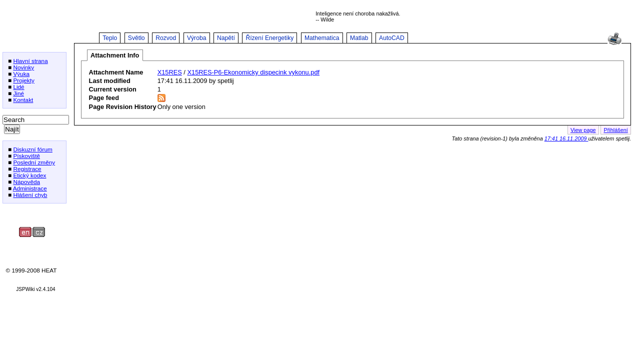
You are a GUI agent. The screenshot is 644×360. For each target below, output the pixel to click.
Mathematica (322, 38)
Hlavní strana (30, 61)
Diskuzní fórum (32, 149)
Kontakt (23, 100)
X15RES (170, 72)
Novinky (23, 67)
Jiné (18, 93)
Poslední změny (34, 162)
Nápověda (26, 182)
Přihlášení (615, 130)
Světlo (136, 38)
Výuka (21, 74)
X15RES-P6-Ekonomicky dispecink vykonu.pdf (253, 72)
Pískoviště (26, 156)
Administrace (30, 188)
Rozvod (166, 38)
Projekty (24, 80)
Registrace (27, 169)
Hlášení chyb (30, 195)
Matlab (359, 38)
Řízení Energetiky (269, 38)
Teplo (110, 38)
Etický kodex (29, 175)
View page (583, 130)
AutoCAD (392, 38)
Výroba (197, 38)
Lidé (18, 87)
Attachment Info (115, 55)
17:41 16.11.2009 (566, 138)
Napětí (226, 38)
